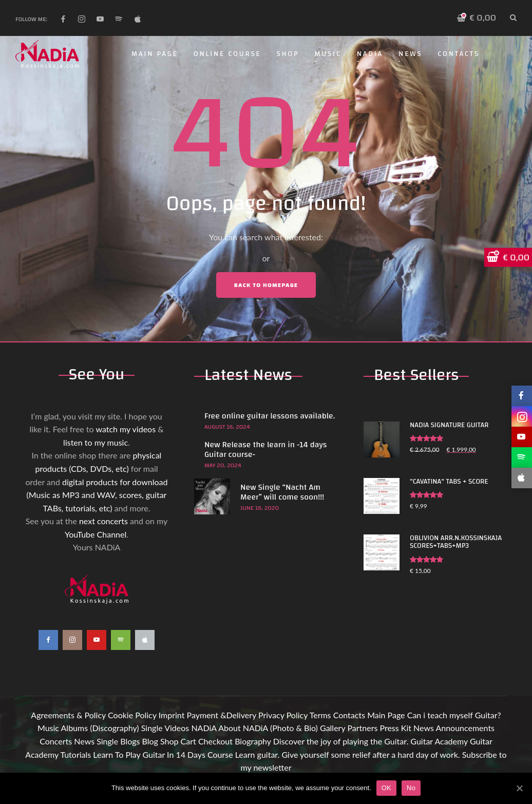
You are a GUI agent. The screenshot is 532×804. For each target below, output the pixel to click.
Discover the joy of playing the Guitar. (341, 741)
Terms (320, 715)
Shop (288, 54)
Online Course (227, 54)
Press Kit (395, 728)
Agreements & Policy (68, 715)
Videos (177, 728)
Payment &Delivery (222, 715)
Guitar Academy (439, 741)
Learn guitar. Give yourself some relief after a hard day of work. (348, 754)
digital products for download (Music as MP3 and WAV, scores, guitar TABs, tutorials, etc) (97, 495)
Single (152, 728)
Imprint (172, 715)
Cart (188, 741)
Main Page (155, 54)
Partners (362, 728)
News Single (96, 741)
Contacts (459, 54)
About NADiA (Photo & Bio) (268, 728)
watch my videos (126, 429)
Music (328, 54)
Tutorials (75, 754)
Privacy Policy (283, 715)
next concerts (103, 521)
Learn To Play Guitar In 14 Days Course (163, 754)
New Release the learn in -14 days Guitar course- (265, 449)
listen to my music (96, 442)
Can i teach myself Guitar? (454, 715)
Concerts (56, 741)
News (410, 54)
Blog (150, 741)
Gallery (332, 728)
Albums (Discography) (100, 728)
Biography (253, 741)
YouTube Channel (96, 534)
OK (386, 788)
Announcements (465, 728)
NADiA (370, 54)
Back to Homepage (266, 285)
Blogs (130, 741)
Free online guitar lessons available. (270, 416)
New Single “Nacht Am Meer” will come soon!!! (282, 492)
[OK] (519, 788)
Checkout (215, 741)
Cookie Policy (132, 715)
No (411, 788)
